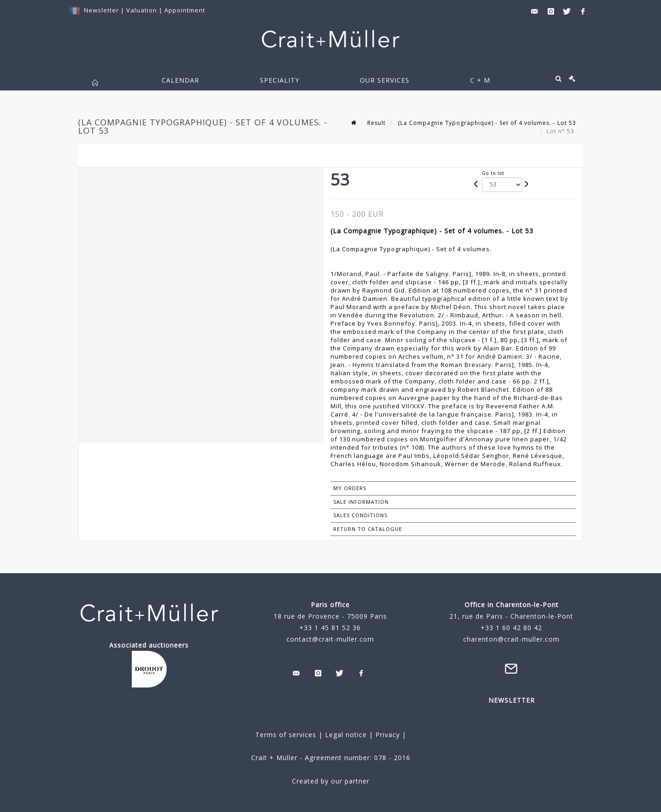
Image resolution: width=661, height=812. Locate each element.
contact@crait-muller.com (330, 639)
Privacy (387, 735)
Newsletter (101, 10)
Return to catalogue (368, 529)
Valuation (142, 10)
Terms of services (286, 735)
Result (376, 123)
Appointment (185, 10)
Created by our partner (331, 781)
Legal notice (346, 735)
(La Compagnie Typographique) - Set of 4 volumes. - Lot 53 (486, 123)
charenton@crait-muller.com (511, 639)
